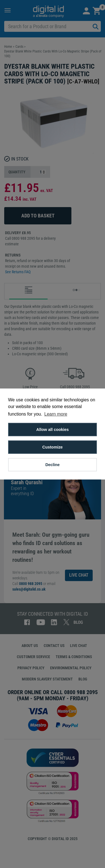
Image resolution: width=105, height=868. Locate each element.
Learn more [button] (56, 414)
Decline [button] (53, 465)
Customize (53, 447)
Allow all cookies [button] (53, 430)
